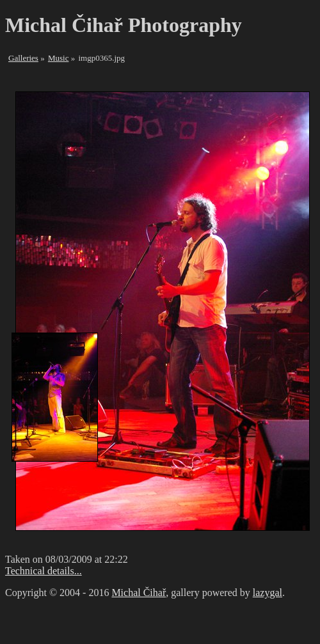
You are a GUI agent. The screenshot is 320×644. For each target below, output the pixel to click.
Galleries (23, 58)
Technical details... (44, 571)
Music (59, 58)
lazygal (268, 593)
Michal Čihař (139, 593)
